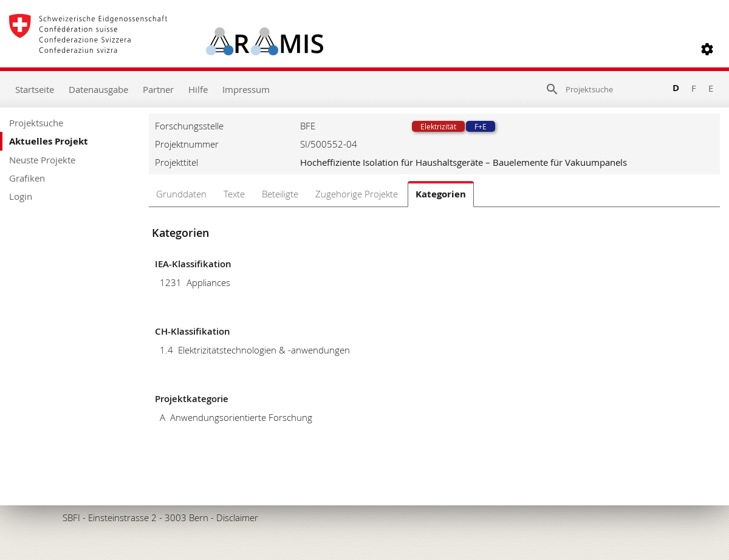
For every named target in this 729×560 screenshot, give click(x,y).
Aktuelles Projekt (49, 141)
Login (21, 196)
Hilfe (198, 89)
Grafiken (27, 178)
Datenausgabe (98, 89)
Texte (234, 194)
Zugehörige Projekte (357, 194)
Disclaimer (237, 517)
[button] (707, 49)
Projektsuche (36, 123)
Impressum (246, 89)
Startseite (35, 89)
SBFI (71, 517)
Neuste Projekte (42, 160)
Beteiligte (280, 194)
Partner (158, 89)
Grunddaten (181, 194)
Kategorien (441, 194)
